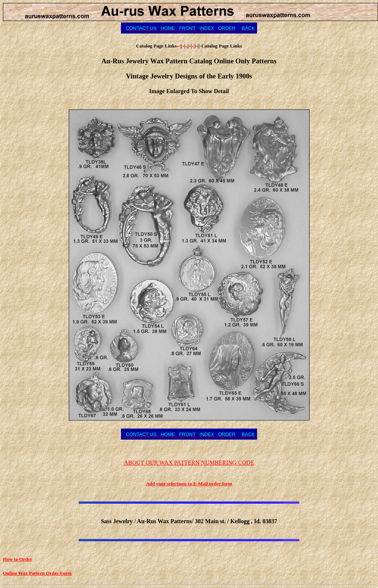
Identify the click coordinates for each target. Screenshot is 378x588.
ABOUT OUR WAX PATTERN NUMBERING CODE (189, 463)
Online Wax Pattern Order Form (37, 573)
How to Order (18, 559)
